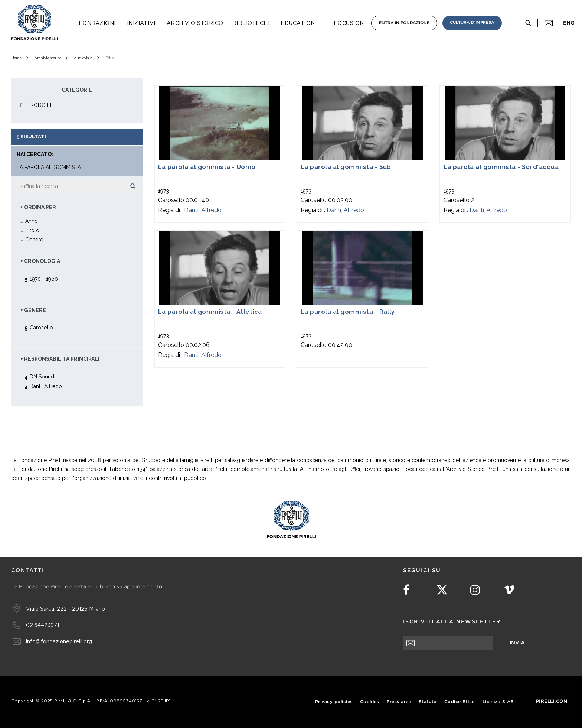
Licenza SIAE (498, 702)
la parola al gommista (49, 167)
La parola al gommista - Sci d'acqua (501, 167)
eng (569, 23)
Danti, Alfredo (203, 210)
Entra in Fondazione (404, 23)
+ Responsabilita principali (60, 359)
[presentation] (460, 665)
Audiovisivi (83, 58)
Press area (399, 702)
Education (298, 23)
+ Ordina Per (38, 207)
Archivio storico (48, 58)
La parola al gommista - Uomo (207, 167)
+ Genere (33, 310)
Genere (34, 240)
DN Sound (42, 376)
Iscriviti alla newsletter (452, 622)
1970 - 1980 (44, 279)
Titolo (32, 230)
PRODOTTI (40, 105)
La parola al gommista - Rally (348, 312)
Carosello (41, 327)
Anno (32, 221)
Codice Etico (460, 702)
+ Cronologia (40, 261)
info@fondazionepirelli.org (59, 641)
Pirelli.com (552, 701)
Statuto (428, 702)
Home (17, 58)
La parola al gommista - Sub (346, 167)
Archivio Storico (195, 23)
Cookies (370, 702)
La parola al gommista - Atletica (210, 312)
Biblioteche (252, 23)
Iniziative (142, 23)
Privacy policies (334, 702)
